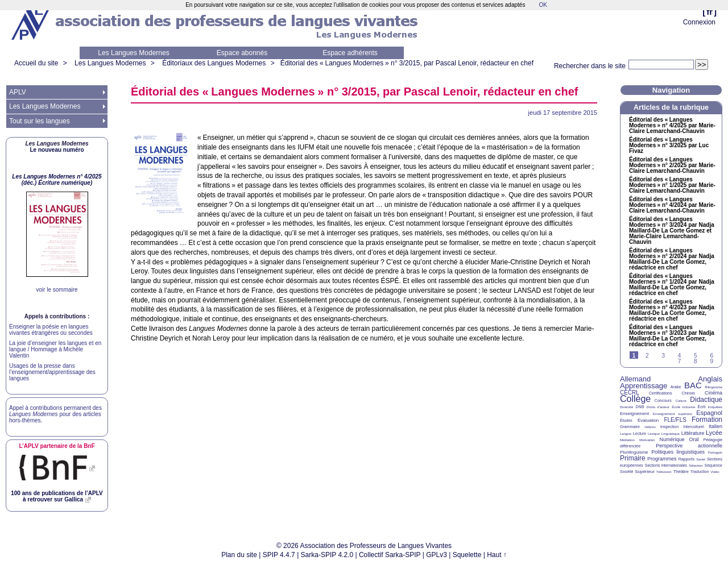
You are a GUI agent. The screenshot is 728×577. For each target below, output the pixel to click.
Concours (663, 400)
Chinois (688, 393)
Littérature (693, 433)
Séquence (713, 465)
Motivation (647, 440)
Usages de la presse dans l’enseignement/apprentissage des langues (52, 372)
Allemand (635, 379)
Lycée (714, 433)
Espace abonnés (242, 53)
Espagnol (709, 413)
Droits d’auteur (658, 407)
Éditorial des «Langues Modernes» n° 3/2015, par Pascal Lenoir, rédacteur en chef (407, 63)
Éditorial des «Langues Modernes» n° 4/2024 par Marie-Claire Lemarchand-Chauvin (672, 205)
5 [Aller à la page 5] (696, 356)
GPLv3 (437, 555)
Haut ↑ (497, 555)
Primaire (633, 458)
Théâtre (681, 472)
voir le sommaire (57, 290)
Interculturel (694, 427)
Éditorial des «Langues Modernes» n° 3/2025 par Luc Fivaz (669, 146)
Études (626, 420)
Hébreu (650, 427)
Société (626, 472)
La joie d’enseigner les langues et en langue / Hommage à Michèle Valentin (55, 349)
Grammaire (630, 427)
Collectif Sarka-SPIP (390, 555)
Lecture (640, 433)
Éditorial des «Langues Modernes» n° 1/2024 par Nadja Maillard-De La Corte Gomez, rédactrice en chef (672, 285)
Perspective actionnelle (689, 446)
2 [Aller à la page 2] (647, 356)
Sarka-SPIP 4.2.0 (327, 555)
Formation (707, 420)
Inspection (669, 427)
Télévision (664, 472)
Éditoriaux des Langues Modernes (214, 63)
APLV (18, 92)
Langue (626, 434)
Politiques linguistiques (678, 452)
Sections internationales (666, 465)
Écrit (701, 407)
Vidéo (715, 472)
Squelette (467, 555)
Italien (715, 426)
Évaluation (648, 420)
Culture (681, 401)
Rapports (686, 459)
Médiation (627, 440)
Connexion (699, 22)
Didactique (706, 400)
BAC (693, 385)
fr (710, 12)
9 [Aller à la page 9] (712, 361)
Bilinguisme (713, 387)
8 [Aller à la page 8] (696, 361)
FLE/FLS (675, 420)
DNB (640, 407)
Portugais (715, 453)
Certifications (660, 393)
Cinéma (713, 393)
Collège (635, 399)
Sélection (696, 466)
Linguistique (671, 434)
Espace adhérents (350, 53)
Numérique (672, 439)
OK (543, 5)
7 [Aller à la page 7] (680, 361)
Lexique (654, 434)
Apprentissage (644, 386)
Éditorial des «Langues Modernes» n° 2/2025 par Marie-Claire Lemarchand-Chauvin (672, 165)
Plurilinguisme (634, 452)
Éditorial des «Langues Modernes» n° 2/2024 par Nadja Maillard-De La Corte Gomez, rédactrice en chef (672, 259)
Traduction (700, 472)
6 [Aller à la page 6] (712, 356)
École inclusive (683, 407)
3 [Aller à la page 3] (663, 356)
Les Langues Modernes (133, 53)
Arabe (676, 387)
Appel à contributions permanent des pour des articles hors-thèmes (55, 414)
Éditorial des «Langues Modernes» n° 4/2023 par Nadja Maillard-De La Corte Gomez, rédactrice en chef (672, 310)
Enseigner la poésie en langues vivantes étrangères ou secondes (51, 330)
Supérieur (645, 472)
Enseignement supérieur (673, 414)
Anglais (710, 379)
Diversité (626, 407)
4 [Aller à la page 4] (680, 356)
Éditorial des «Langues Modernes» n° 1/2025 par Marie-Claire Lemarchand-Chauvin (672, 185)
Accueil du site (36, 63)
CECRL (630, 393)
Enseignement (634, 414)
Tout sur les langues (40, 121)
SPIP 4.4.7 (279, 555)
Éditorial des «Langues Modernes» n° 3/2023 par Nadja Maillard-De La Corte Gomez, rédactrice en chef (672, 336)
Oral (694, 439)
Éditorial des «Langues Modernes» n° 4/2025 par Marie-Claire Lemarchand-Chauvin (672, 126)
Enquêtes (715, 407)
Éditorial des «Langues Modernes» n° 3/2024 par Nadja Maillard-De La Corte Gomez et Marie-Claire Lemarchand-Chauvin (672, 231)
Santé (701, 459)
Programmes (662, 459)
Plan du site (239, 555)
